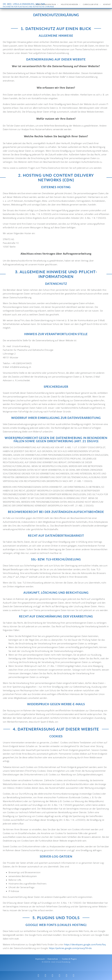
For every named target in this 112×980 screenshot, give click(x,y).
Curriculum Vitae (91, 4)
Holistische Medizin (69, 4)
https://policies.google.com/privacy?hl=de (70, 948)
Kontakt (107, 4)
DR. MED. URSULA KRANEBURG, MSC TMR (28, 5)
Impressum (40, 959)
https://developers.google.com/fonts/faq (85, 944)
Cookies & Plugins (69, 959)
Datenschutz (53, 959)
